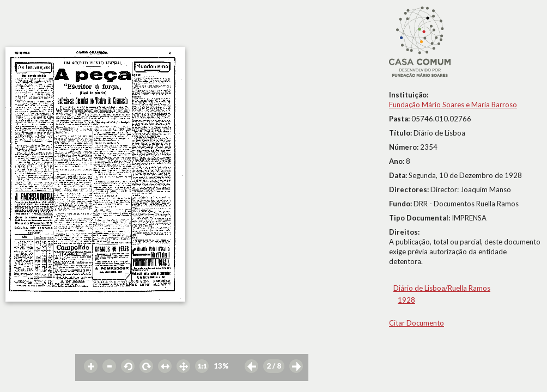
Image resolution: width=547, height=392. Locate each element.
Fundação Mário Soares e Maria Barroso (453, 105)
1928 (406, 300)
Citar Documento (417, 323)
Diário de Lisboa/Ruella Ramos (442, 288)
